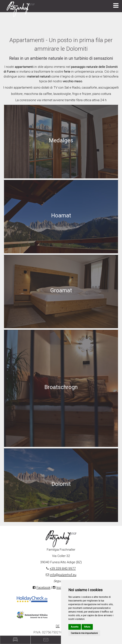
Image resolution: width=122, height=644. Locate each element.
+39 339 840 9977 (63, 568)
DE (58, 626)
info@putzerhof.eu (63, 575)
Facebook (43, 588)
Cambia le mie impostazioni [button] (84, 633)
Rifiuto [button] (87, 627)
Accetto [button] (75, 627)
